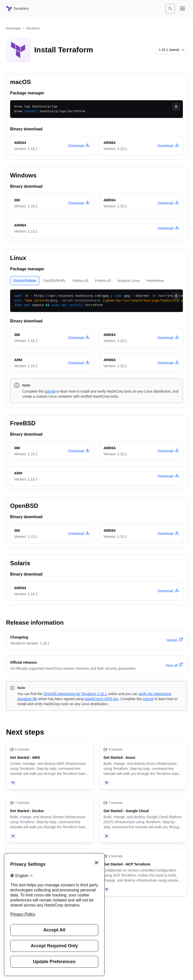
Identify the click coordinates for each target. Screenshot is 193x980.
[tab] (25, 281)
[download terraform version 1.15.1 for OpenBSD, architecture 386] (79, 534)
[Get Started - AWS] (50, 766)
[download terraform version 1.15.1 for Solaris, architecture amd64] (168, 591)
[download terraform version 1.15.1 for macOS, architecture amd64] (79, 146)
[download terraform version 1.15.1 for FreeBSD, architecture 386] (79, 451)
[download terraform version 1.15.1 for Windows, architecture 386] (79, 203)
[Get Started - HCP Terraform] (143, 872)
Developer (13, 28)
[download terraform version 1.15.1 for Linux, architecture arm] (79, 363)
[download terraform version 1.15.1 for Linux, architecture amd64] (168, 338)
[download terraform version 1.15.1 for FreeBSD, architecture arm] (168, 476)
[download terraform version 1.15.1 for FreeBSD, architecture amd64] (168, 451)
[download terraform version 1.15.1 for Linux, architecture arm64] (168, 363)
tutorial (50, 391)
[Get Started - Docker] (50, 819)
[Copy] (176, 107)
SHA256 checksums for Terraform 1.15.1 (75, 694)
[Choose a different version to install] (172, 50)
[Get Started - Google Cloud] (143, 819)
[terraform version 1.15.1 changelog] (175, 640)
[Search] (170, 9)
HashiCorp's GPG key (101, 699)
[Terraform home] (17, 9)
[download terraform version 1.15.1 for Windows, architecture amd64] (168, 203)
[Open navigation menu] (182, 9)
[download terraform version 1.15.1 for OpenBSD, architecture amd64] (168, 534)
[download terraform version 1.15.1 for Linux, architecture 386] (79, 338)
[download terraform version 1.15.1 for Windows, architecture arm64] (168, 228)
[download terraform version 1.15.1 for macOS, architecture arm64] (168, 146)
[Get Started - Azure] (143, 766)
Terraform (33, 28)
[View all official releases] (174, 665)
